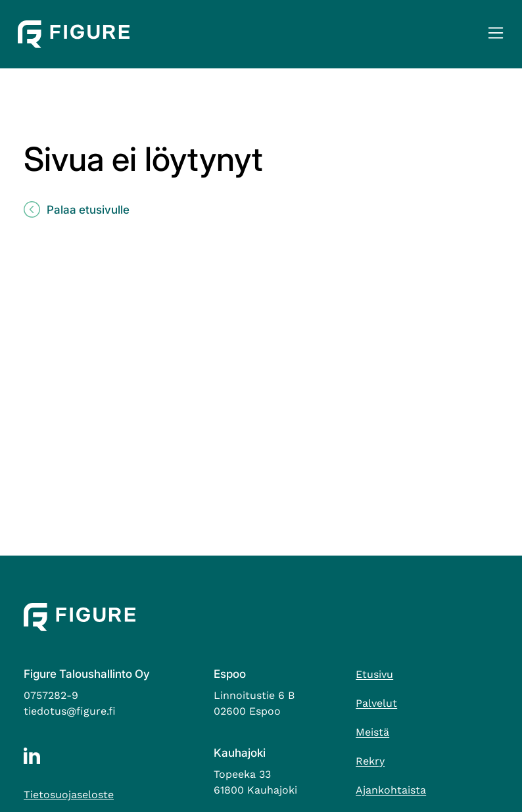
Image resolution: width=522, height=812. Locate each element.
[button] (495, 34)
